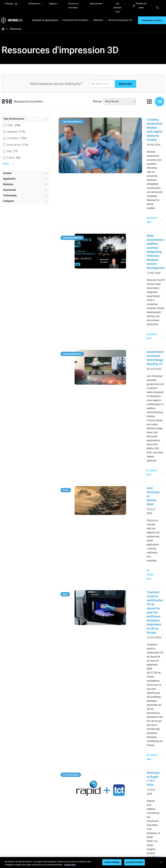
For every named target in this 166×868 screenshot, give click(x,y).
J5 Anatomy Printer (123, 775)
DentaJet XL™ (121, 771)
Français (12, 4)
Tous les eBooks (68, 792)
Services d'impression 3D (120, 21)
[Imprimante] (26, 192)
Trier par (97, 104)
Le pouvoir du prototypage (67, 760)
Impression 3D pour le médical (70, 829)
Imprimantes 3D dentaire (152, 753)
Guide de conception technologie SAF (70, 777)
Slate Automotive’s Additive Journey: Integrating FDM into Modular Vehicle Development (134, 178)
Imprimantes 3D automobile (148, 764)
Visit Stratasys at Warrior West (130, 293)
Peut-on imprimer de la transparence (98, 798)
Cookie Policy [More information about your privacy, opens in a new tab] (70, 865)
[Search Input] (102, 86)
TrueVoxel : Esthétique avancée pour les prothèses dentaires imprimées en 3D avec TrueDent (134, 513)
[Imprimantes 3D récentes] (126, 750)
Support (53, 4)
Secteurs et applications (45, 21)
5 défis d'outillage (95, 757)
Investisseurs (147, 841)
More (6, 166)
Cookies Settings (112, 862)
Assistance (119, 818)
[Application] (26, 181)
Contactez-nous (148, 818)
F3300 (117, 757)
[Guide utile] (72, 748)
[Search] (158, 8)
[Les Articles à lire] (99, 750)
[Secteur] (26, 175)
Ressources (34, 4)
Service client (120, 840)
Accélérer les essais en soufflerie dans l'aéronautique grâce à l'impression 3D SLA (132, 644)
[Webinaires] (72, 808)
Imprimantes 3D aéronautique (148, 773)
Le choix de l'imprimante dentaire (71, 838)
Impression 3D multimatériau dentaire (71, 768)
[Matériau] (26, 187)
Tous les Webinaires (69, 844)
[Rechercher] (125, 86)
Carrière (144, 827)
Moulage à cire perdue (71, 753)
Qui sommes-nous (117, 8)
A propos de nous (149, 814)
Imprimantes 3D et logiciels (75, 21)
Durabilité (145, 836)
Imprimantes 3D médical (152, 758)
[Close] (161, 862)
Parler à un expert (122, 831)
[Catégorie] (26, 203)
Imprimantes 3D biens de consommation (152, 781)
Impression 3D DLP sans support (72, 785)
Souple (90, 818)
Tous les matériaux (96, 827)
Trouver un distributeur (125, 822)
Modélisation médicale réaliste (98, 781)
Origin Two (119, 762)
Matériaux (98, 21)
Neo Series (119, 766)
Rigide (90, 814)
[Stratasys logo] (13, 21)
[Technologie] (26, 198)
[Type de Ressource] (26, 121)
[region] (83, 863)
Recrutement (96, 4)
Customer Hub (121, 836)
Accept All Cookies (135, 862)
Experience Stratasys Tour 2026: (131, 457)
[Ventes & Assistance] (126, 810)
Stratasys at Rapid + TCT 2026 (130, 409)
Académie (145, 832)
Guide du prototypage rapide (97, 772)
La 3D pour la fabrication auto (99, 789)
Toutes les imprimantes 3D (125, 782)
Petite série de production (94, 764)
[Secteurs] (153, 748)
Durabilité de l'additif (70, 823)
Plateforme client (140, 6)
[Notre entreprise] (153, 808)
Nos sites (145, 823)
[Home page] (2, 31)
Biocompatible (94, 823)
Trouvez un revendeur (73, 6)
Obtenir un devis (122, 827)
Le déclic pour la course (71, 818)
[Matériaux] (99, 808)
